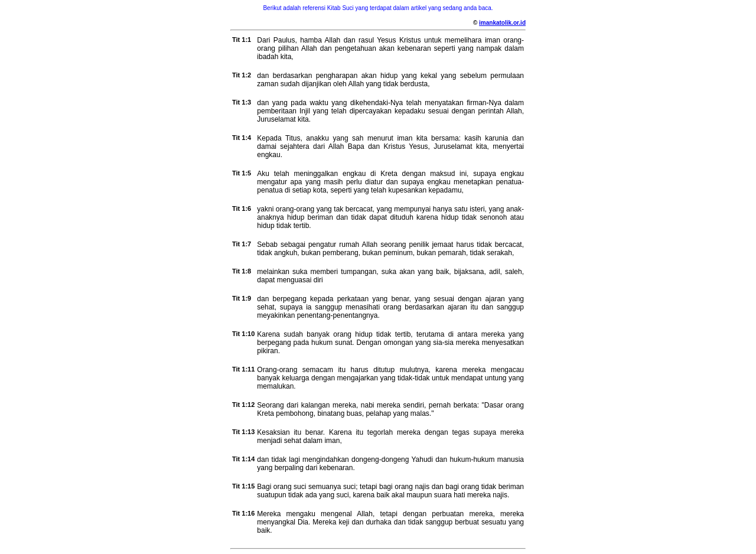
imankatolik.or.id (502, 23)
